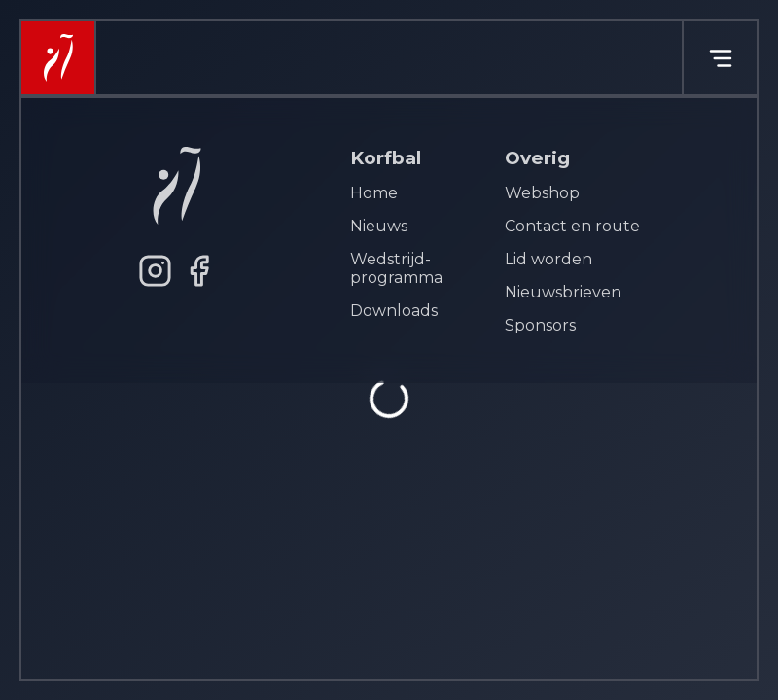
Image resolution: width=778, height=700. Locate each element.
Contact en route (572, 226)
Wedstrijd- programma (396, 268)
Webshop (542, 193)
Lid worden (548, 259)
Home (374, 193)
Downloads (394, 311)
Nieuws (379, 226)
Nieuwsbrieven (563, 292)
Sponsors (540, 325)
